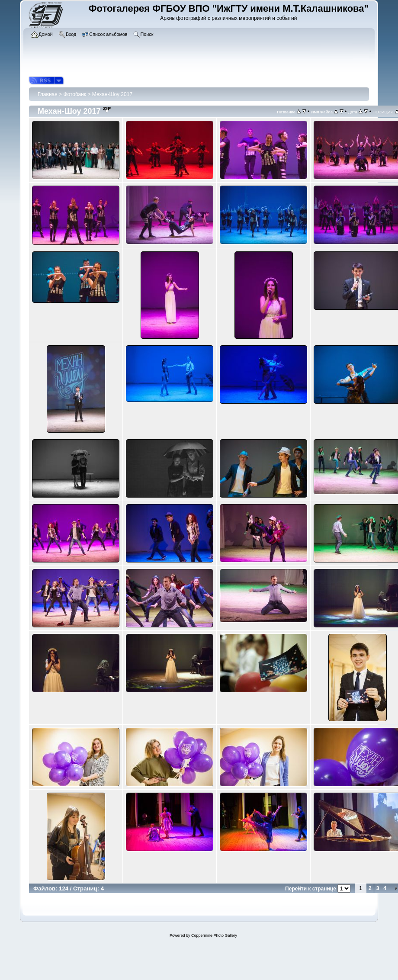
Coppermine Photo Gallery (214, 935)
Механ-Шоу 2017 (112, 94)
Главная (48, 94)
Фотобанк (75, 94)
